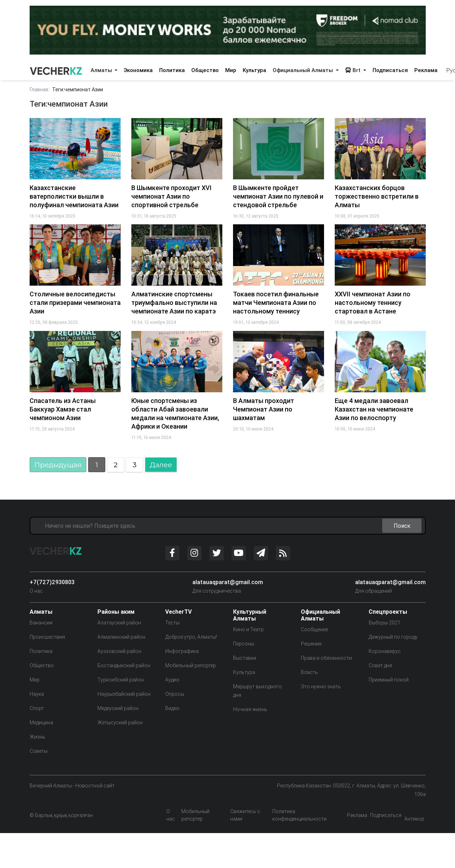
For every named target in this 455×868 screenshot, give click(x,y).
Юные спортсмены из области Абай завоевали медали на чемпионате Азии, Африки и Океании (175, 413)
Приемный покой (389, 680)
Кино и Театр (248, 629)
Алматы (102, 70)
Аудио (172, 680)
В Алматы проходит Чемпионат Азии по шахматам (264, 409)
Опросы (175, 694)
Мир (231, 70)
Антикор (414, 819)
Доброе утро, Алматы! (191, 637)
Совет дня (380, 665)
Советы (39, 751)
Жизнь (37, 737)
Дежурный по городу (393, 637)
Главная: (39, 90)
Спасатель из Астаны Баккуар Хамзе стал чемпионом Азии (63, 409)
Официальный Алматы (304, 70)
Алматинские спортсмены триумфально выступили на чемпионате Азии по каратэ (174, 303)
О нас (36, 591)
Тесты (172, 623)
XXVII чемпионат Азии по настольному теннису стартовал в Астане (373, 303)
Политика (172, 70)
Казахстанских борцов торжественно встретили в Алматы (377, 196)
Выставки (245, 658)
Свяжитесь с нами (245, 815)
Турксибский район (121, 680)
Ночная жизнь (250, 709)
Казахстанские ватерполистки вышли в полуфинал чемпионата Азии (74, 196)
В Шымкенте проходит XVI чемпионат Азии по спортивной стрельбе (171, 196)
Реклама (426, 70)
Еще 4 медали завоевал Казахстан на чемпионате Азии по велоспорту (374, 409)
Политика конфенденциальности (299, 815)
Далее (161, 465)
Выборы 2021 (385, 623)
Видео (172, 708)
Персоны (244, 644)
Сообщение (314, 629)
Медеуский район (118, 708)
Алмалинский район (121, 637)
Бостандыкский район (124, 665)
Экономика (138, 70)
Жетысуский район (120, 723)
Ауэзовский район (119, 651)
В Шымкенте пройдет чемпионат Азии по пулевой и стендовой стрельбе (278, 196)
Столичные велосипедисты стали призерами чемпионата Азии (75, 303)
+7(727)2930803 (52, 582)
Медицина (41, 723)
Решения (311, 644)
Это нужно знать (321, 686)
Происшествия (47, 637)
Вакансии (41, 623)
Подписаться (390, 70)
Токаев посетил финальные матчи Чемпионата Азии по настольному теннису (276, 303)
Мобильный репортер (191, 665)
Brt (353, 70)
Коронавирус (385, 651)
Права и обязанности (326, 658)
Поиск (402, 526)
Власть (309, 672)
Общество (205, 70)
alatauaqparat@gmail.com (228, 582)
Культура (254, 70)
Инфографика (182, 651)
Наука (37, 694)
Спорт (37, 708)
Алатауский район (119, 623)
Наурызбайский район (124, 694)
